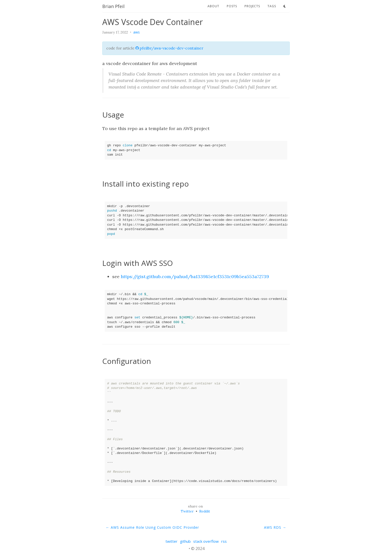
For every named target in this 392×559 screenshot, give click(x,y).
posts (232, 6)
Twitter (187, 511)
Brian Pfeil (113, 6)
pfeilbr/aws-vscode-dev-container (169, 48)
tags (272, 6)
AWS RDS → (275, 527)
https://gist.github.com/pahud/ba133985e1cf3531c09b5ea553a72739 (195, 276)
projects (252, 6)
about (213, 6)
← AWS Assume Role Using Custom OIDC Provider (152, 527)
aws (136, 32)
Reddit (205, 511)
